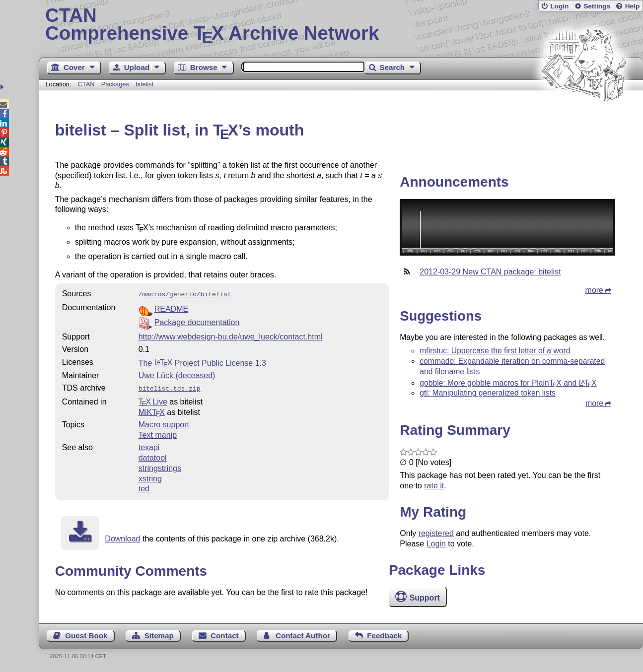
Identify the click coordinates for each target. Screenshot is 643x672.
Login (559, 6)
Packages (116, 84)
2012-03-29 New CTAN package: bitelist (490, 272)
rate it (434, 486)
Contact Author (303, 636)
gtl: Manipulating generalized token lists (488, 393)
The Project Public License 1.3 (202, 362)
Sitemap (159, 636)
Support (425, 598)
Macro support (164, 423)
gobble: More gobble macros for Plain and (508, 383)
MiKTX (152, 410)
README (171, 308)
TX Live (153, 400)
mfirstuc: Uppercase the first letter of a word (495, 351)
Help (633, 6)
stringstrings (160, 466)
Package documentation (197, 321)
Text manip (158, 433)
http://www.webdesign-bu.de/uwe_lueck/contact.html (231, 336)
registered (436, 533)
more (594, 290)
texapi (149, 445)
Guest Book (86, 636)
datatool (153, 456)
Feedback (384, 636)
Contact (225, 636)
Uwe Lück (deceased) (177, 374)
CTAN (86, 84)
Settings (597, 6)
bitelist (144, 84)
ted (144, 487)
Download (122, 537)
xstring (150, 477)
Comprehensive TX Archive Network (341, 25)
